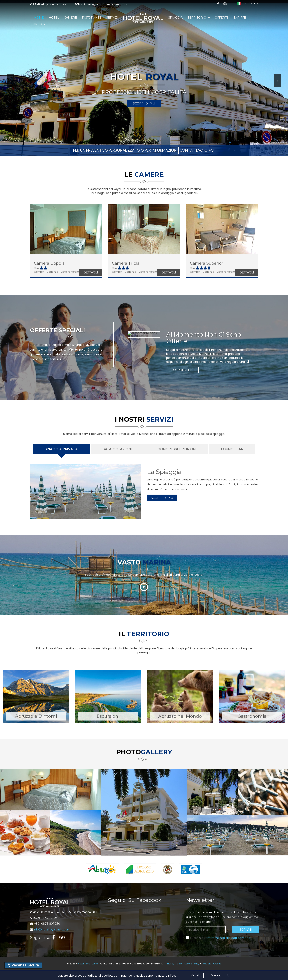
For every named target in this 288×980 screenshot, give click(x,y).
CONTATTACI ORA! (197, 150)
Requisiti (206, 964)
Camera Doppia (49, 263)
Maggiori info (220, 975)
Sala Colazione (118, 449)
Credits (217, 964)
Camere (70, 18)
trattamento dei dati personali (229, 938)
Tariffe (240, 18)
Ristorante (92, 18)
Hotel (54, 18)
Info (40, 24)
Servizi (112, 18)
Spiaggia (175, 18)
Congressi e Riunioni (177, 449)
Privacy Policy (174, 964)
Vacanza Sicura (23, 965)
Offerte (222, 18)
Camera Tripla (126, 263)
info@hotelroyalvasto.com (107, 4)
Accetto (197, 975)
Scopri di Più (144, 103)
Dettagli (91, 272)
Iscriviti (245, 930)
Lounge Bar (232, 449)
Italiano (248, 3)
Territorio (199, 18)
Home (39, 18)
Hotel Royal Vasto (88, 964)
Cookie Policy (192, 964)
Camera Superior (207, 263)
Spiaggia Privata (61, 449)
